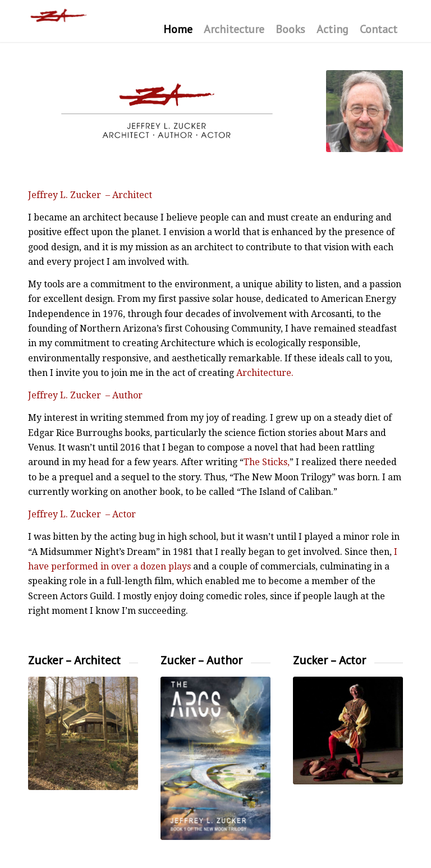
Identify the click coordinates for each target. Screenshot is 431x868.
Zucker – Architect (74, 660)
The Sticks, (267, 462)
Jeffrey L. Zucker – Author (85, 395)
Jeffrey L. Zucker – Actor (82, 514)
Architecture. (265, 373)
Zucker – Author (201, 660)
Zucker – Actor (329, 660)
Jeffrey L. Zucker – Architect (90, 195)
